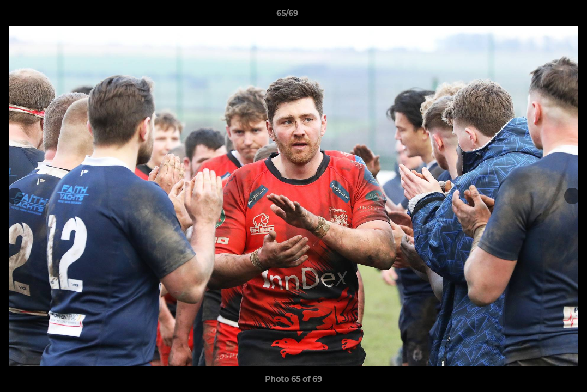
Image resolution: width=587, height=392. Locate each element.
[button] (541, 16)
